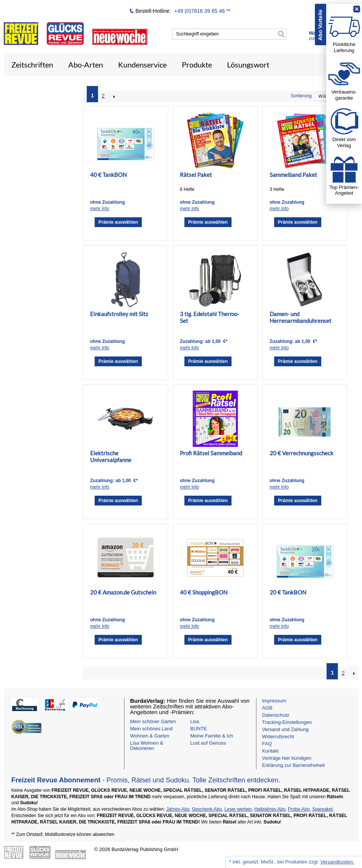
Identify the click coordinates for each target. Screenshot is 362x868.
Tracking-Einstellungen (287, 722)
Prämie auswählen (118, 222)
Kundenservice (142, 65)
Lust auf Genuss (208, 743)
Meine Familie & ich (212, 736)
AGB (267, 708)
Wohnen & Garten (150, 736)
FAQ (267, 744)
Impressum (274, 701)
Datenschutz (276, 715)
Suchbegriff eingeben (197, 34)
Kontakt (270, 751)
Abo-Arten (86, 65)
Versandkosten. (337, 862)
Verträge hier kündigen (287, 758)
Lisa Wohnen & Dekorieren (147, 746)
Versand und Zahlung (285, 729)
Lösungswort (248, 65)
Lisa (195, 721)
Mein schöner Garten (153, 721)
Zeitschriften (32, 65)
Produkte (197, 65)
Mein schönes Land (151, 729)
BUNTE (199, 729)
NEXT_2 (114, 97)
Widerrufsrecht (278, 737)
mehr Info (100, 209)
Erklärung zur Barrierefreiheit (293, 765)
